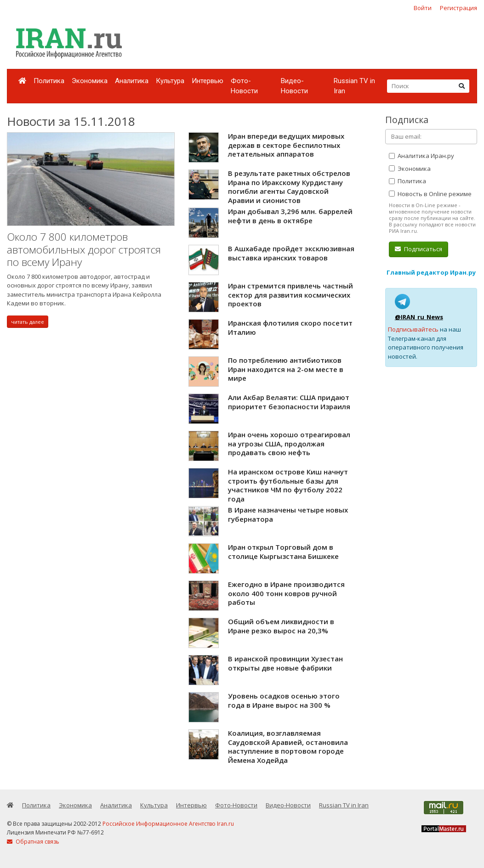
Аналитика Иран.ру (421, 156)
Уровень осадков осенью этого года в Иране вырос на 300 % (284, 700)
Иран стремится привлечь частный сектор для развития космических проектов (290, 295)
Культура (170, 81)
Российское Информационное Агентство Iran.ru (168, 824)
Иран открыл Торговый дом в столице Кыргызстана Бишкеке (283, 552)
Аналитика (132, 81)
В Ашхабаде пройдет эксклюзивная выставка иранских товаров (291, 253)
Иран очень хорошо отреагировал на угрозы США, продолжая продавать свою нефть (289, 443)
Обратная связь (33, 842)
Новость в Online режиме (430, 194)
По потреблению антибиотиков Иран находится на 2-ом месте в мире (286, 369)
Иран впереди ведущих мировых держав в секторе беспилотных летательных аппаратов (286, 145)
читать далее (28, 322)
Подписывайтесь (413, 329)
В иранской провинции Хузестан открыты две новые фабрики (285, 663)
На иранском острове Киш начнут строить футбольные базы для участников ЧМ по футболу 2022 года (288, 485)
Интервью (208, 81)
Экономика (90, 81)
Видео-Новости (294, 86)
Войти (423, 8)
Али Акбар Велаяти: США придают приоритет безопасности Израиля (289, 402)
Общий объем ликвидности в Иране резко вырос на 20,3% (281, 626)
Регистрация (458, 8)
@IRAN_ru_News (419, 317)
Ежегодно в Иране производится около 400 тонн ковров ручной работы (286, 593)
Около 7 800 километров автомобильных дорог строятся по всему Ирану (84, 249)
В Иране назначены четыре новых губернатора (288, 514)
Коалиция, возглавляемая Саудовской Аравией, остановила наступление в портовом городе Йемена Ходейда (288, 747)
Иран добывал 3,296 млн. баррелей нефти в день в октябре (290, 216)
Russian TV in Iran (354, 86)
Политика (49, 81)
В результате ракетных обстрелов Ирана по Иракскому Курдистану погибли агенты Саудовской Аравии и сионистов (289, 187)
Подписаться (419, 249)
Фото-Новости (244, 86)
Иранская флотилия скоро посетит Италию (290, 327)
